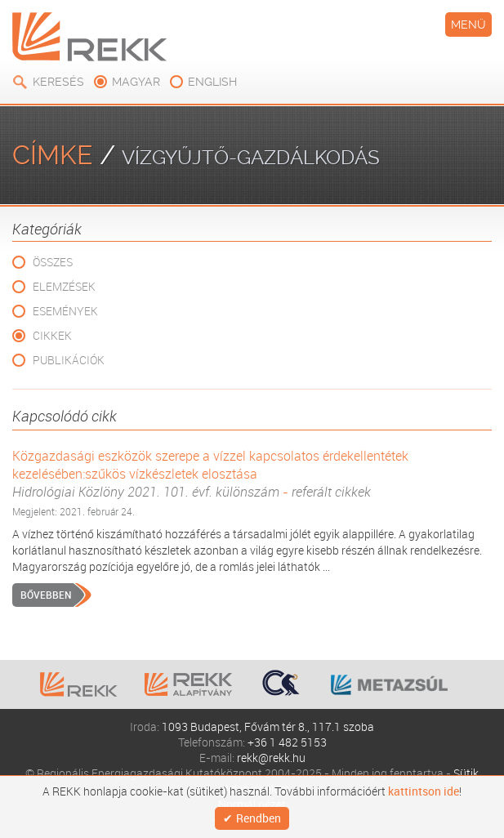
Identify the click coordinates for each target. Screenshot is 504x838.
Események (65, 311)
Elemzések (64, 286)
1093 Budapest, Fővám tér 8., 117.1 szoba (268, 727)
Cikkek (52, 335)
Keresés (58, 82)
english (212, 82)
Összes (53, 262)
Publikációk (69, 360)
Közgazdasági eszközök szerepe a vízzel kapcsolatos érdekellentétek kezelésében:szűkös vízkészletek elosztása (252, 474)
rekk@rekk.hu (271, 758)
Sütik (466, 773)
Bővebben (46, 595)
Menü (468, 25)
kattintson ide (424, 791)
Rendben (259, 818)
